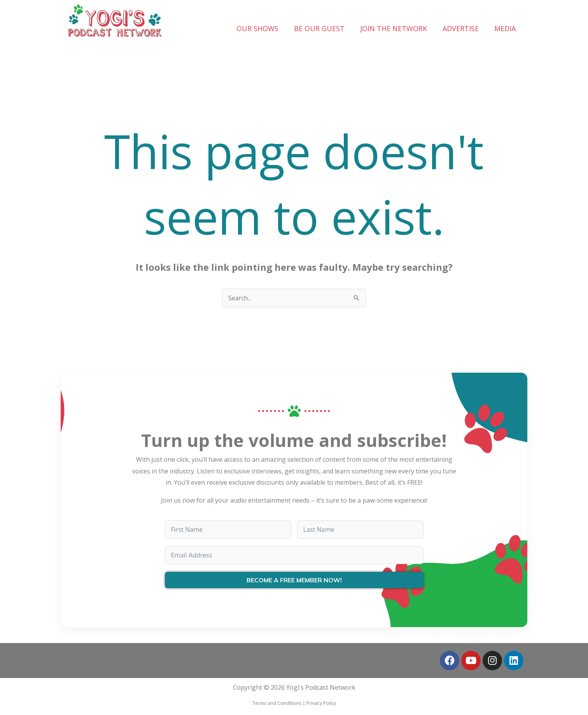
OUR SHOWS (257, 28)
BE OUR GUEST (319, 28)
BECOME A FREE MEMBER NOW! (294, 580)
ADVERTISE (461, 28)
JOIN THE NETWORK (394, 28)
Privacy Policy (321, 703)
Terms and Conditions (277, 703)
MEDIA (505, 28)
